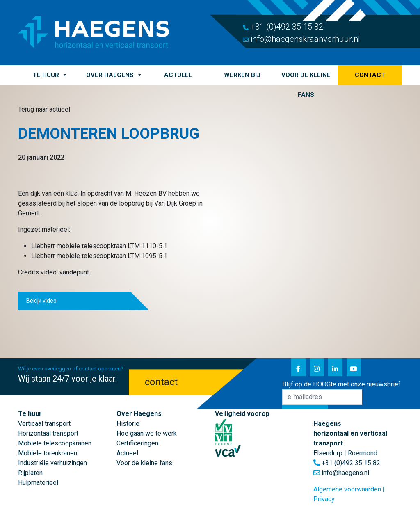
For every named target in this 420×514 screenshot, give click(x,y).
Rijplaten (30, 473)
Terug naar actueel (44, 109)
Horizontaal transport (48, 433)
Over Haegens (114, 75)
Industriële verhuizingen (52, 463)
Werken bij (242, 75)
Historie (128, 424)
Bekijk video (41, 301)
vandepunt (74, 272)
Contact (370, 75)
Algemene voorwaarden (347, 489)
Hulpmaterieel (38, 483)
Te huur (50, 75)
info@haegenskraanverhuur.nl (301, 39)
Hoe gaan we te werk (147, 433)
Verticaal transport (44, 424)
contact (161, 382)
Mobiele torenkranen (48, 453)
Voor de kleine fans (306, 78)
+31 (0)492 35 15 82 (283, 27)
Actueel (178, 75)
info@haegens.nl (345, 473)
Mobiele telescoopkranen (55, 443)
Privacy (324, 499)
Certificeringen (137, 443)
